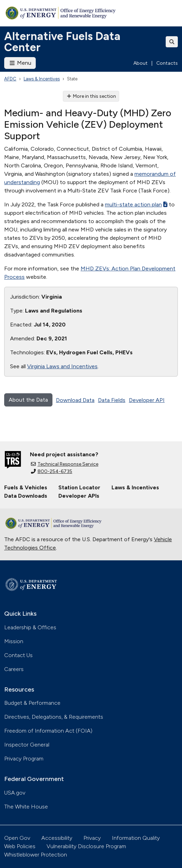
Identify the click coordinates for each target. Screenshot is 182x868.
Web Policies (20, 846)
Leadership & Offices (30, 627)
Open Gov (17, 838)
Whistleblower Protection (36, 855)
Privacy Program (24, 759)
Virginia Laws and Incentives (62, 366)
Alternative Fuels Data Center (62, 42)
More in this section (91, 96)
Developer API (147, 400)
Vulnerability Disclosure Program (86, 846)
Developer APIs (79, 496)
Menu (20, 63)
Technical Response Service (65, 464)
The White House (26, 807)
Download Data (75, 400)
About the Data (28, 400)
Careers (14, 669)
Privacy (92, 838)
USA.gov (15, 793)
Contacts (167, 63)
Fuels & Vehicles (26, 487)
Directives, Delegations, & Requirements (54, 717)
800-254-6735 (52, 471)
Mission (14, 641)
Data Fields (112, 400)
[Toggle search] (172, 42)
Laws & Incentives (42, 79)
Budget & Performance (32, 703)
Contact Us (18, 655)
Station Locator (79, 487)
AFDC (10, 79)
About (140, 63)
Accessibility (57, 838)
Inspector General (27, 745)
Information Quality (136, 838)
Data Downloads (26, 496)
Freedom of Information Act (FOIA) (48, 731)
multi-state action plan (136, 204)
